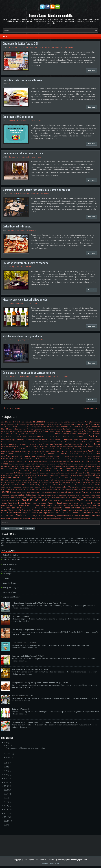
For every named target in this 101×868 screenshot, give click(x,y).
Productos (56, 489)
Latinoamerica (48, 468)
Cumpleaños (32, 444)
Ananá (42, 424)
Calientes (52, 431)
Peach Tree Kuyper (35, 487)
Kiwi (21, 468)
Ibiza (48, 464)
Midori (55, 482)
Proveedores (70, 489)
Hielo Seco (67, 461)
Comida (45, 439)
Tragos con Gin (46, 505)
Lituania (42, 478)
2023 (22, 422)
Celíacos (37, 434)
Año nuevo (48, 424)
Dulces (98, 449)
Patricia (27, 487)
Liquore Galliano (33, 478)
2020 (6, 782)
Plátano (9, 489)
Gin (21, 459)
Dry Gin (82, 449)
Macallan (61, 478)
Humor (39, 464)
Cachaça (29, 431)
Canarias (19, 84)
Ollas (93, 485)
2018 (18, 422)
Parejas (22, 487)
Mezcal (35, 482)
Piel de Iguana (8, 574)
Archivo (30, 528)
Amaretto (16, 424)
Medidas (4, 482)
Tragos (79, 500)
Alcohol (67, 422)
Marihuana (53, 480)
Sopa (24, 497)
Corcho (71, 440)
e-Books (11, 451)
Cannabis (93, 431)
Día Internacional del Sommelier (84, 447)
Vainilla (97, 513)
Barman (58, 427)
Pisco (78, 487)
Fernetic (69, 454)
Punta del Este (84, 489)
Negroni (40, 485)
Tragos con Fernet (33, 505)
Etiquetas (38, 454)
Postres (44, 489)
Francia (27, 456)
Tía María (18, 500)
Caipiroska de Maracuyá (12, 597)
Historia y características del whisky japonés (25, 299)
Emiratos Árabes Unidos (41, 451)
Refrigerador (36, 492)
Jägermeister (29, 466)
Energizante (65, 451)
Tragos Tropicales (44, 513)
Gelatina (16, 459)
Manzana (5, 480)
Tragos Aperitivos (9, 503)
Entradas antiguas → (91, 408)
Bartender (64, 427)
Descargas (18, 447)
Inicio (5, 37)
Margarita (39, 480)
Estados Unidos (7, 454)
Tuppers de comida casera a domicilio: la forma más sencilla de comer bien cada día (44, 722)
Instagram (84, 464)
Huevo (33, 464)
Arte (98, 424)
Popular (7, 528)
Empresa (52, 451)
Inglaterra (77, 464)
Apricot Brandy (76, 424)
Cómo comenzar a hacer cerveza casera (23, 153)
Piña (66, 487)
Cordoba (76, 440)
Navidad (34, 485)
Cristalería (10, 444)
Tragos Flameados (76, 510)
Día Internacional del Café (65, 447)
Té (77, 497)
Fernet (64, 454)
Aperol (61, 424)
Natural (28, 485)
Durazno (4, 451)
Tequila (97, 497)
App (65, 424)
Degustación (5, 447)
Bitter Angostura (12, 429)
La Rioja (26, 468)
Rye (91, 492)
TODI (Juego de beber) (20, 616)
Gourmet (41, 459)
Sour (28, 497)
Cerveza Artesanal (22, 157)
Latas (41, 468)
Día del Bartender (29, 447)
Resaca (59, 492)
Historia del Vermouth (20, 709)
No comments (70, 47)
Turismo (74, 513)
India (57, 464)
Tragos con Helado (58, 505)
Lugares (47, 478)
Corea (80, 440)
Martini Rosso (90, 480)
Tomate (51, 500)
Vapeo (14, 516)
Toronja (67, 500)
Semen (59, 495)
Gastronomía (21, 193)
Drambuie (76, 449)
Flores (3, 456)
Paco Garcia (15, 487)
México (30, 482)
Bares (11, 340)
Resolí (64, 492)
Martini (74, 480)
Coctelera (8, 440)
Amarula (36, 424)
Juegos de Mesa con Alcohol (18, 120)
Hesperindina (43, 461)
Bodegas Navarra (39, 429)
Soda (13, 497)
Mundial (10, 485)
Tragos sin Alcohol (29, 513)
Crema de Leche (48, 442)
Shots (78, 495)
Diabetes (97, 447)
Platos (15, 489)
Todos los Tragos (37, 500)
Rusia (88, 492)
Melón (9, 482)
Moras (93, 482)
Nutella (82, 485)
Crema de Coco (38, 442)
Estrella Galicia (23, 454)
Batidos (71, 427)
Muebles (97, 482)
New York (46, 485)
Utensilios (91, 513)
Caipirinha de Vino (10, 583)
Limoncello (23, 478)
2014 (3, 422)
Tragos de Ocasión (30, 510)
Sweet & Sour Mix (66, 497)
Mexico (24, 482)
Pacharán (8, 487)
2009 (6, 825)
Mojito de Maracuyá (10, 564)
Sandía (54, 495)
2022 (6, 775)
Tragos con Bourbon (40, 503)
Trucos (61, 513)
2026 (6, 743)
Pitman (88, 487)
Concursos (58, 440)
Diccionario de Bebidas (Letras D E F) (21, 43)
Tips (37, 193)
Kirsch (17, 468)
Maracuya (18, 480)
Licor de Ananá (13, 471)
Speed (32, 497)
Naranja (22, 484)
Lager (31, 468)
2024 (26, 422)
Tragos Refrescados (14, 513)
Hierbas (83, 461)
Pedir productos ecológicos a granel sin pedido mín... (25, 748)
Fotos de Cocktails (15, 456)
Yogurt (72, 519)
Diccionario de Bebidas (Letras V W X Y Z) (28, 656)
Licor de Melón (95, 473)
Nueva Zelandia (66, 485)
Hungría (44, 464)
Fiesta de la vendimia (84, 454)
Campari (69, 431)
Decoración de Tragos (90, 444)
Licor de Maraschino (83, 473)
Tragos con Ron (12, 508)
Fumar (85, 456)
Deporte (12, 447)
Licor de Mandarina (46, 473)
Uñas (79, 513)
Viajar (71, 516)
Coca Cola (74, 437)
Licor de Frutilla (15, 473)
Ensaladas (73, 451)
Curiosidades (19, 230)
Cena (41, 434)
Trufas (65, 513)
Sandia (49, 495)
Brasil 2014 (96, 429)
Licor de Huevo (26, 473)
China (27, 437)
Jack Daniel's (21, 466)
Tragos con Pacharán (85, 505)
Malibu (85, 478)
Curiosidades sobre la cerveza (18, 226)
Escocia (85, 451)
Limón (16, 477)
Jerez (49, 466)
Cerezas (46, 434)
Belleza (90, 427)
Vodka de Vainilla (52, 519)
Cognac (14, 439)
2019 (6, 786)
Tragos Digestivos (46, 510)
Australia (4, 427)
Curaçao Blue (48, 444)
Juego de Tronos (65, 466)
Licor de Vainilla (40, 475)
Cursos (66, 444)
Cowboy (6, 578)
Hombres (15, 464)
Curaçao (39, 444)
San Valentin (42, 495)
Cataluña (11, 434)
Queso (91, 489)
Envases (79, 451)
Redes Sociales (22, 492)
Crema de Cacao (12, 442)
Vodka (43, 518)
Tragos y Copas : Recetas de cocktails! (50, 15)
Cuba (16, 444)
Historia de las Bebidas (55, 47)
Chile (17, 437)
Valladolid (9, 516)
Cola (27, 439)
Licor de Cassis (54, 471)
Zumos (88, 518)
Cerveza (12, 157)
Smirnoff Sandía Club (11, 555)
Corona (85, 439)
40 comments (36, 120)
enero (8, 757)
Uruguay (84, 513)
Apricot (68, 424)
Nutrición (88, 485)
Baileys (34, 427)
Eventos (50, 454)
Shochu (73, 495)
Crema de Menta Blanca (62, 442)
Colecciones (32, 440)
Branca (79, 429)
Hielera (56, 461)
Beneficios (96, 427)
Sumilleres (56, 497)
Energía (24, 340)
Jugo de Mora (96, 466)
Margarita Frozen (9, 569)
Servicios (64, 495)
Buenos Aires (12, 431)
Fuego (80, 456)
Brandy (84, 429)
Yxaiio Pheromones (80, 519)
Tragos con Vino (58, 508)
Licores (91, 475)
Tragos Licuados (89, 510)
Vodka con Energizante (11, 560)
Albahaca (54, 422)
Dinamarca (27, 449)
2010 (6, 821)
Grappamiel (83, 459)
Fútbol (90, 456)
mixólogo (74, 482)
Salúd (27, 495)
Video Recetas (79, 516)
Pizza (93, 487)
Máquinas (12, 480)
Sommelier (19, 497)
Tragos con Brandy (55, 503)
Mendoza (14, 482)
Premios (49, 489)
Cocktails (94, 436)
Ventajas (35, 516)
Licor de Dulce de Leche (89, 471)
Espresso (97, 451)
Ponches (32, 489)
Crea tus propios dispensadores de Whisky (28, 630)
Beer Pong (84, 427)
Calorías (57, 431)
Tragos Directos (61, 510)
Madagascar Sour (9, 592)
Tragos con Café (84, 503)
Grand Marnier (58, 459)
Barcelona (46, 427)
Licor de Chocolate (66, 471)
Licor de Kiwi (35, 473)
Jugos (3, 468)
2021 (6, 778)
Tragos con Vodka (72, 508)
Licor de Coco (77, 471)
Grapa (66, 459)
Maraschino (26, 480)
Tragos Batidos (25, 503)
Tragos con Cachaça (70, 503)
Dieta (21, 449)
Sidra (81, 495)
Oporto (97, 485)
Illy (54, 464)
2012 (6, 813)
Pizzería (97, 487)
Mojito (80, 482)
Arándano (85, 424)
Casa (3, 434)
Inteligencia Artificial (93, 464)
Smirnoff (8, 497)
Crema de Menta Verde (77, 442)
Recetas (6, 492)
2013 (6, 809)
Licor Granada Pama (52, 475)
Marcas (33, 480)
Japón (17, 303)
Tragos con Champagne (17, 505)
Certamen (52, 434)
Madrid (67, 478)
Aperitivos (55, 424)
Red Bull (14, 492)
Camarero (63, 431)
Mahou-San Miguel (76, 478)
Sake (94, 492)
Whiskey (60, 518)
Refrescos (29, 492)
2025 (6, 763)
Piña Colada (72, 487)
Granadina (49, 459)
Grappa (77, 459)
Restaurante (31, 193)
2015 (7, 422)
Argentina (93, 424)
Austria (9, 427)
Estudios (31, 454)
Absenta (48, 422)
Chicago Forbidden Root (8, 437)
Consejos (12, 193)
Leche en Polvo (77, 468)
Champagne (81, 434)
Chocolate (37, 437)
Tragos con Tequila (27, 508)
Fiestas (93, 454)
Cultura (26, 444)
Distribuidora (52, 449)
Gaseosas (96, 456)
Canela (86, 431)
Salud (22, 495)
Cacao (24, 431)
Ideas (51, 464)
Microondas (49, 482)
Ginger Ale (34, 459)
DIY (58, 449)
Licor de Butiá (34, 471)
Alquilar (10, 424)
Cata (11, 376)
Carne (98, 431)
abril (8, 745)
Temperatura (90, 497)
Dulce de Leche (90, 449)
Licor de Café (43, 471)
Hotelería (28, 464)
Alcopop (72, 422)
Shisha (69, 495)
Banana (40, 427)
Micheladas (42, 482)
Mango (97, 478)
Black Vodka (23, 429)
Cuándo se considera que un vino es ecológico (26, 263)
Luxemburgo (54, 478)
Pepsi (43, 487)
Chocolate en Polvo (47, 437)
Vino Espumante (32, 376)
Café (34, 431)
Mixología (68, 482)
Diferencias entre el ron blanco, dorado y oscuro (30, 669)
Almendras (96, 422)
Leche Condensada (65, 468)
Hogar (11, 464)
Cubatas (20, 444)
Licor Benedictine (88, 468)
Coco (3, 439)
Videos (88, 515)
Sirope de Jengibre (89, 495)
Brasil (90, 429)
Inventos (4, 466)
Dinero (33, 449)
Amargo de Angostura (27, 424)
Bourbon (73, 429)
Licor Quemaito (64, 475)
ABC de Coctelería (16, 47)
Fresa (33, 456)
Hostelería (21, 464)
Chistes (31, 437)
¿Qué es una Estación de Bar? (23, 696)
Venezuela (28, 516)
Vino (18, 267)
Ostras (3, 487)
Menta (19, 482)
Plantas (4, 489)
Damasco (77, 444)
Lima (10, 477)
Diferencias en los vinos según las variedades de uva (29, 373)
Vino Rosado (43, 376)
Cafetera (39, 431)
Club (69, 437)
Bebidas (26, 47)
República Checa (51, 492)
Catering (17, 434)
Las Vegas (36, 468)
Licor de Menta (7, 475)
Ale (76, 422)
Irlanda (10, 466)
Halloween (91, 459)
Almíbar (4, 424)
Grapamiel (71, 459)
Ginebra (26, 459)
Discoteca (45, 449)
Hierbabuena (75, 461)
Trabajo (72, 500)
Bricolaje (4, 431)
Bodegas (30, 429)
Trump (69, 513)
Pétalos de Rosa (59, 487)
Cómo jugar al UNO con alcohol (18, 117)
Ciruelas (56, 437)
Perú (49, 487)
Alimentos (89, 422)
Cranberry (91, 440)
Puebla (76, 489)
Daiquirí (71, 444)
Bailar (29, 427)
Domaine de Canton (66, 449)
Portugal (39, 489)
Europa (44, 454)
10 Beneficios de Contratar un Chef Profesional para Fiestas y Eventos (39, 603)
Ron (84, 492)
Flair (98, 454)
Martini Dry (80, 480)
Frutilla (56, 456)
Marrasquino (67, 480)
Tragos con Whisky (87, 508)
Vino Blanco (21, 376)
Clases (60, 437)
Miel (60, 482)
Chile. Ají (22, 437)
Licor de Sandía (29, 475)
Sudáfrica (41, 497)
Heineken (12, 461)
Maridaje (46, 480)
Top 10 (62, 500)
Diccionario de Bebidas (37, 47)
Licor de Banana (23, 471)
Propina (63, 489)
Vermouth (42, 516)
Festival (74, 454)
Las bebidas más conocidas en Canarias (22, 80)
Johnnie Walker (55, 466)
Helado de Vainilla (21, 461)
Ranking (97, 489)
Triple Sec (55, 513)
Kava (13, 468)
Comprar (51, 439)
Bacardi (15, 427)
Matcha (97, 480)
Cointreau (21, 439)
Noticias (57, 484)
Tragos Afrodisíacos (92, 500)
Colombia (39, 439)
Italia (15, 466)
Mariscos (60, 480)
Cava (22, 434)
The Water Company (8, 500)
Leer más (92, 70)
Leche (55, 468)
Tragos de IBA (15, 510)
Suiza (51, 497)
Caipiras (46, 431)
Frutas (51, 456)
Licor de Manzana (58, 473)
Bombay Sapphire (50, 429)
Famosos (58, 454)
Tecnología (82, 497)
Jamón (35, 466)
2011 (6, 817)
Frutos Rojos (64, 456)
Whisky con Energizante (12, 588)
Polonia (20, 489)
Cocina (81, 437)
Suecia (47, 497)
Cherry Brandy (95, 434)
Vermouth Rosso (63, 516)
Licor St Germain (74, 475)
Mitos (63, 482)
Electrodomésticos (27, 451)
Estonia (16, 454)
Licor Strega (84, 475)
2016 (11, 422)
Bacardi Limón (22, 427)
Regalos (43, 492)
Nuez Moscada (75, 485)
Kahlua (8, 468)
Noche (51, 485)
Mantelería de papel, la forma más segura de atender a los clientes (36, 190)
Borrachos (59, 429)
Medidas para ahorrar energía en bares (22, 336)
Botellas (66, 429)
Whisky (22, 303)
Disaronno (38, 449)
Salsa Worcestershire (12, 495)
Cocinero (86, 437)
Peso (53, 487)
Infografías (63, 464)
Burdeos (19, 431)
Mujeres (4, 485)
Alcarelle (60, 422)
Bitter (3, 429)
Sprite (36, 497)
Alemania (81, 422)
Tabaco (74, 497)
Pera (46, 487)
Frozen (45, 456)
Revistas (78, 492)
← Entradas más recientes (12, 408)
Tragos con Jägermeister (71, 505)
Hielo (61, 461)
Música (15, 485)
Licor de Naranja (18, 475)
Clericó (65, 437)
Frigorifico (39, 456)
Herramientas (33, 461)
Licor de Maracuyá (70, 473)
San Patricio (33, 495)
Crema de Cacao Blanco (26, 442)
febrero (9, 754)
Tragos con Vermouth (43, 508)
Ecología (12, 267)
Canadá (75, 431)
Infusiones (70, 464)
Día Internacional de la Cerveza (46, 447)
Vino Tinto (52, 376)
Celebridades (29, 434)
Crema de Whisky (89, 442)
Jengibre (44, 466)
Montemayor (86, 482)
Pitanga (83, 487)
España (25, 84)
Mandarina (91, 478)
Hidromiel (50, 461)
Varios (20, 515)
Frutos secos (74, 456)
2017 (15, 422)
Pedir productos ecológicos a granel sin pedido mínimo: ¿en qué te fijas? (40, 683)
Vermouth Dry (51, 516)
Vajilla (3, 516)
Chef (88, 434)
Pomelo (26, 489)
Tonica (56, 500)
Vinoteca (38, 519)
